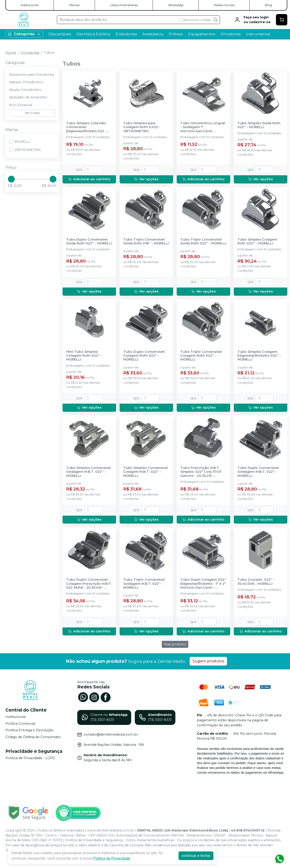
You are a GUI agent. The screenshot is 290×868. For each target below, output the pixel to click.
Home (11, 53)
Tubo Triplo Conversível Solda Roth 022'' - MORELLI (203, 241)
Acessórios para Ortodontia (31, 75)
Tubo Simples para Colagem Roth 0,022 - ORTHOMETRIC (142, 127)
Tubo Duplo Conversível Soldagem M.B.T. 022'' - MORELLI (258, 472)
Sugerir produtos (208, 661)
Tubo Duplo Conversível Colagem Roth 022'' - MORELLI (144, 356)
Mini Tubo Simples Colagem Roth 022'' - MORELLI (84, 356)
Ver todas (32, 113)
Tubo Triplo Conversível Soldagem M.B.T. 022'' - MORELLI (144, 584)
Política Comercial (20, 724)
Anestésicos (153, 34)
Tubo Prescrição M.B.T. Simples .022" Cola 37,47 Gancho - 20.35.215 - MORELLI (201, 472)
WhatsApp (176, 5)
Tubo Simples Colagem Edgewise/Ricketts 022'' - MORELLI (259, 356)
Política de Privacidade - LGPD (30, 758)
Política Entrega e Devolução (29, 730)
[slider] (11, 179)
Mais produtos (175, 644)
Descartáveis (60, 34)
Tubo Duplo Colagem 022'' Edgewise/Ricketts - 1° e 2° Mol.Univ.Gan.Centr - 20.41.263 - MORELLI (203, 584)
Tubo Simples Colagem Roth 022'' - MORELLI (257, 241)
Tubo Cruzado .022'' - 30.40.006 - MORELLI (256, 582)
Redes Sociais (224, 5)
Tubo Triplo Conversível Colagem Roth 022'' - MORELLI (201, 356)
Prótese (176, 34)
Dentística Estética (93, 34)
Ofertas (74, 5)
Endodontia (126, 34)
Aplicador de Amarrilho (28, 97)
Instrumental (258, 34)
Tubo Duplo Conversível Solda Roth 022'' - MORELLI (89, 241)
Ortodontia (231, 34)
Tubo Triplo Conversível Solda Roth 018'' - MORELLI (146, 241)
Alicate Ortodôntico (25, 90)
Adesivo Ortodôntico (26, 82)
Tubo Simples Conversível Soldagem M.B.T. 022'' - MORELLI (88, 472)
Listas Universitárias (124, 5)
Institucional (30, 5)
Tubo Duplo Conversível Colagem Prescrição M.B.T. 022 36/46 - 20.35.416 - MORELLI (89, 584)
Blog (268, 5)
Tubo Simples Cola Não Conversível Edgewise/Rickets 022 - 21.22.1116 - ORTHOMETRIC (88, 127)
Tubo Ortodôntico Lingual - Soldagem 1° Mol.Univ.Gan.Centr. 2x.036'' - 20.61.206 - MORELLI (203, 127)
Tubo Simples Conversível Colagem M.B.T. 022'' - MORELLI (146, 472)
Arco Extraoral (21, 105)
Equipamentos (202, 34)
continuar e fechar (196, 856)
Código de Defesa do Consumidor (33, 737)
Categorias (24, 34)
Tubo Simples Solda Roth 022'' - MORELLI (259, 125)
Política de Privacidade (112, 858)
